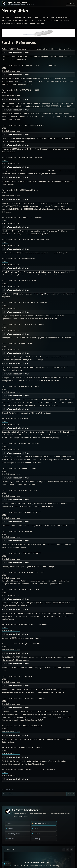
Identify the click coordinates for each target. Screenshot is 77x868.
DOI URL (5, 68)
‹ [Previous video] (64, 850)
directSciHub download (11, 71)
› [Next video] (68, 850)
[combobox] (34, 794)
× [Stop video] (72, 850)
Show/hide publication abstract (16, 53)
